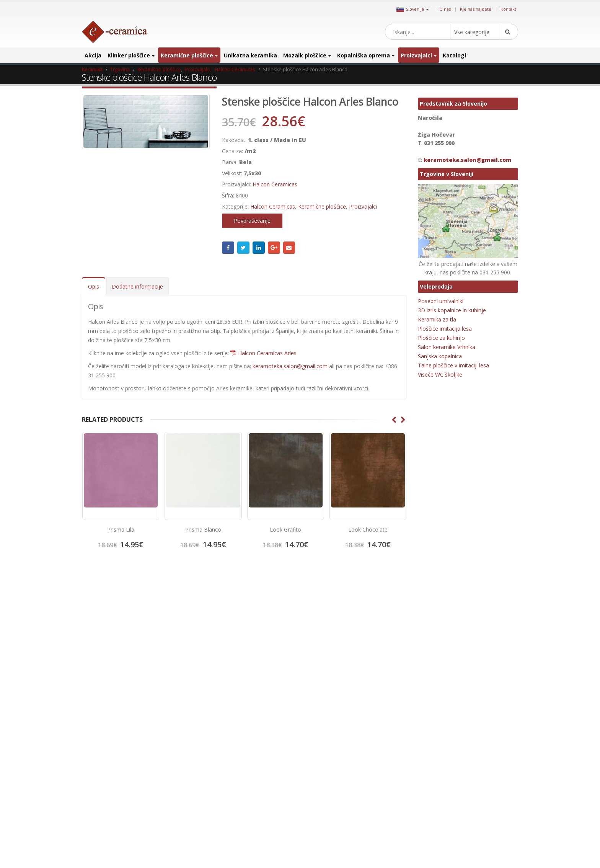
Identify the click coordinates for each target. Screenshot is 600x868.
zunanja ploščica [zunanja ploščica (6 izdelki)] (479, 848)
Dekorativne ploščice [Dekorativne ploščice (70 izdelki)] (441, 631)
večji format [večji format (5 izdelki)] (489, 836)
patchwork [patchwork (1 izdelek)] (472, 764)
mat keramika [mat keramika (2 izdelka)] (434, 740)
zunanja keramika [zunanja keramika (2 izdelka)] (438, 848)
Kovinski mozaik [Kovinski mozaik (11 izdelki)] (483, 715)
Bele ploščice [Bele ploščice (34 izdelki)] (463, 619)
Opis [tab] (94, 286)
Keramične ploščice (187, 55)
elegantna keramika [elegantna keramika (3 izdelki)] (489, 631)
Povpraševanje (252, 221)
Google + (274, 248)
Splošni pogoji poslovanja (116, 651)
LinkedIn (259, 248)
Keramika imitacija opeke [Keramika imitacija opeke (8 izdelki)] (446, 691)
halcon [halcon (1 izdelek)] (450, 643)
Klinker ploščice (129, 55)
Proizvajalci (416, 55)
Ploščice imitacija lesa (445, 329)
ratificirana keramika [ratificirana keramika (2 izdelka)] (441, 812)
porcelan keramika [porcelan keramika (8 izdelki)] (439, 788)
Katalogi (454, 55)
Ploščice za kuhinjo (441, 338)
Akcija (93, 55)
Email (289, 248)
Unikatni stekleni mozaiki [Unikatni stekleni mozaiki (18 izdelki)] (445, 836)
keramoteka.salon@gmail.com (290, 366)
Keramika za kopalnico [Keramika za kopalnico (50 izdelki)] (490, 703)
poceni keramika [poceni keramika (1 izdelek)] (437, 776)
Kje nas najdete (476, 9)
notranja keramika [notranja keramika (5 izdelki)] (482, 751)
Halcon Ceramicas (275, 184)
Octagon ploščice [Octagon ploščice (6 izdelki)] (437, 764)
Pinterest (338, 622)
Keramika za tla (437, 319)
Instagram (351, 622)
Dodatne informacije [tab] (137, 286)
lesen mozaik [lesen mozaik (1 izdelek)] (433, 727)
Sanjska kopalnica (440, 356)
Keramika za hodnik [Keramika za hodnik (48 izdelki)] (440, 703)
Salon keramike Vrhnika (447, 347)
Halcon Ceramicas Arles (267, 353)
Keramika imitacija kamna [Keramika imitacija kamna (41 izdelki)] (446, 667)
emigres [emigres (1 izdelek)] (428, 643)
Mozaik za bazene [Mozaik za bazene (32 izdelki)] (438, 751)
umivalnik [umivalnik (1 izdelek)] (466, 824)
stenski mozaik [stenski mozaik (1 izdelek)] (483, 812)
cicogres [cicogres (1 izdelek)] (491, 619)
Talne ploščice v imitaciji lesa (453, 365)
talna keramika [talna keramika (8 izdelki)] (435, 824)
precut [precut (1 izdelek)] (427, 800)
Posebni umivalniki (441, 301)
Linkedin (364, 622)
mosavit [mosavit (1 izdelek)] (462, 740)
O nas (445, 9)
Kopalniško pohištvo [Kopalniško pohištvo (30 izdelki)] (440, 715)
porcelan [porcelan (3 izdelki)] (470, 776)
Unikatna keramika (250, 55)
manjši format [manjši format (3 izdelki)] (467, 727)
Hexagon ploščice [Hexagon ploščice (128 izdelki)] (438, 655)
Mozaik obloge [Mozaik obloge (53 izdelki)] (491, 740)
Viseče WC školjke (440, 374)
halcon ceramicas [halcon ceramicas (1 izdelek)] (481, 643)
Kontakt (508, 9)
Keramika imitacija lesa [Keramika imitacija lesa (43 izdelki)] (443, 679)
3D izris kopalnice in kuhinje (452, 310)
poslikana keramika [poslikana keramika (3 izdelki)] (484, 788)
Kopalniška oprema (364, 55)
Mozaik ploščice (305, 55)
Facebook (228, 248)
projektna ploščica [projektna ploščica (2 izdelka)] (459, 800)
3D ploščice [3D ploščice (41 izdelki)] (431, 619)
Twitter (243, 248)
